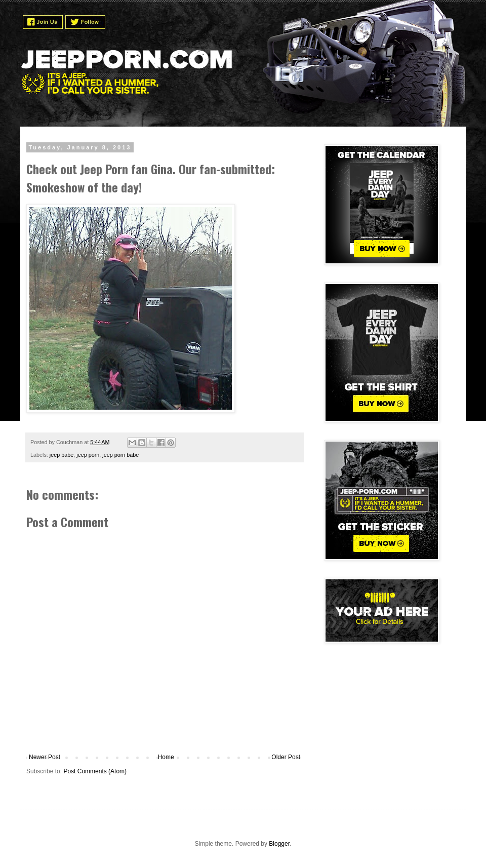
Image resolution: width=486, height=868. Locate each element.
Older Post (286, 757)
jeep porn (88, 455)
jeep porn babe (120, 455)
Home (166, 757)
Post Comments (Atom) (95, 771)
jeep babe (62, 455)
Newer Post (45, 757)
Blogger (279, 844)
